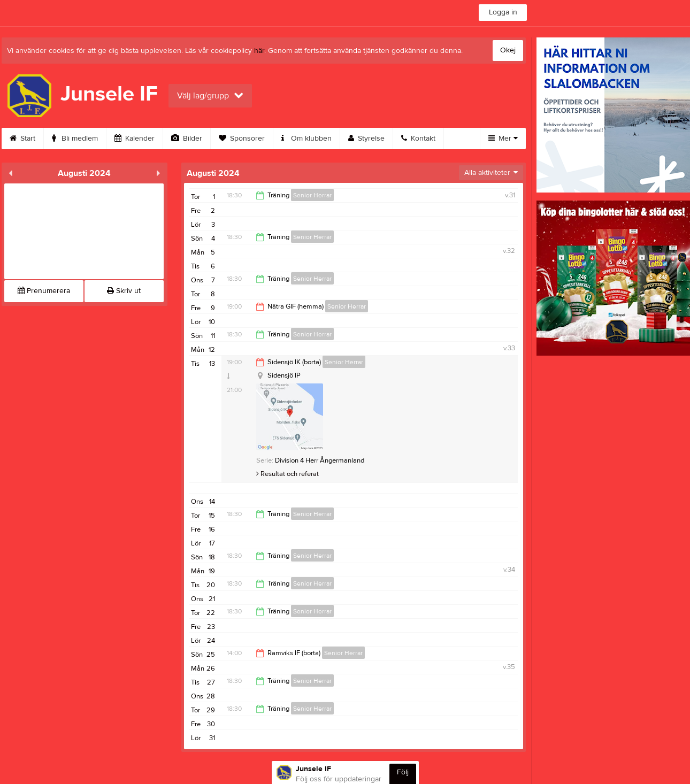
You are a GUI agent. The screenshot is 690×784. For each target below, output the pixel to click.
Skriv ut (124, 291)
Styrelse (366, 139)
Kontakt (418, 139)
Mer (503, 139)
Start (22, 139)
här (259, 51)
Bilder (187, 139)
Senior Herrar (312, 195)
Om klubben (306, 139)
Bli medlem (75, 139)
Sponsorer (242, 139)
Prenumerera (44, 291)
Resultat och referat (287, 474)
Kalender (135, 139)
